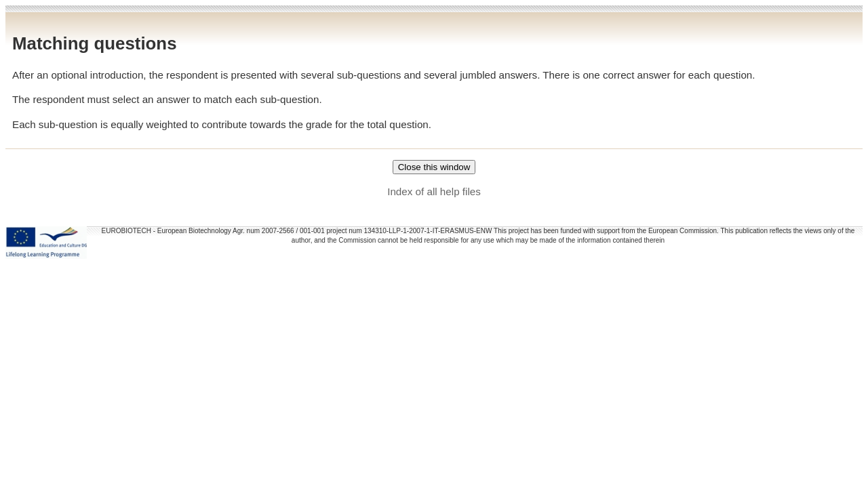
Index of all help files (434, 191)
